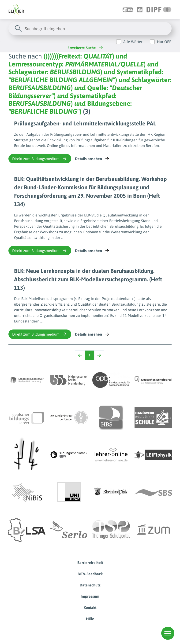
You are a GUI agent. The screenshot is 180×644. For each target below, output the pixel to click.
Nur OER (164, 42)
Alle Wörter (133, 42)
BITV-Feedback (90, 574)
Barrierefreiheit (90, 563)
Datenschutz (90, 585)
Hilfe (90, 619)
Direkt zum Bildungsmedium (40, 159)
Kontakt (90, 607)
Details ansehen (92, 159)
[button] (168, 633)
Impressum (90, 596)
